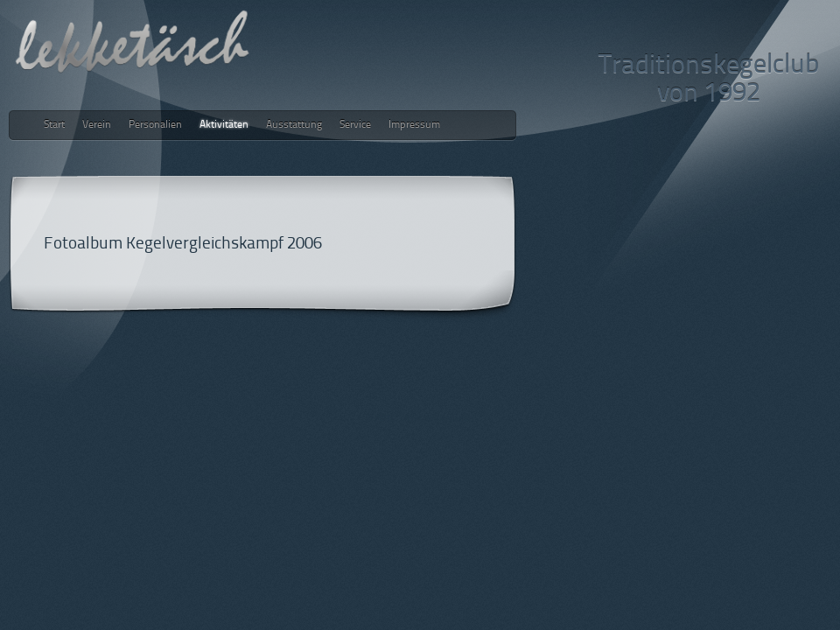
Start (54, 125)
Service (355, 125)
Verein (97, 125)
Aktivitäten (224, 125)
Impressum (414, 125)
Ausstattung (294, 125)
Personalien (155, 125)
